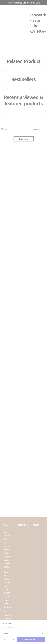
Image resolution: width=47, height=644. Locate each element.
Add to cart (31, 640)
